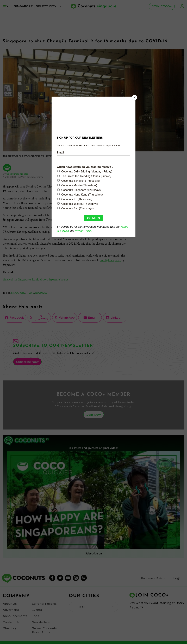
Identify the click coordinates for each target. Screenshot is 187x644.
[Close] (135, 97)
